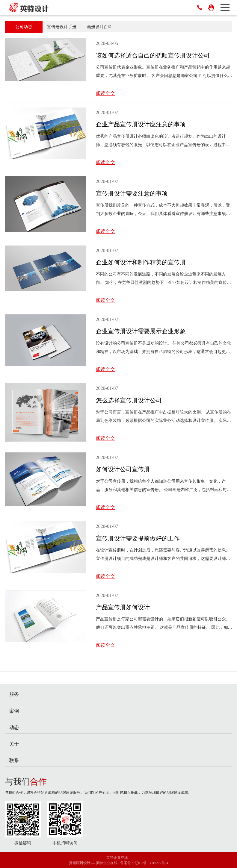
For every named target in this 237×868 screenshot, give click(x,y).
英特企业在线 (117, 858)
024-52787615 (200, 7)
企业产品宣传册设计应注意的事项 (141, 124)
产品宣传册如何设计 (123, 607)
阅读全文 (105, 93)
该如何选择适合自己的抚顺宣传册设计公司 (153, 55)
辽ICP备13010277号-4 (151, 863)
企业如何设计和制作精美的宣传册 (141, 262)
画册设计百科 (99, 27)
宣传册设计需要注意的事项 (132, 193)
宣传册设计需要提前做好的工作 (138, 538)
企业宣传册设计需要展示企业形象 (141, 331)
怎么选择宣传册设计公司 (129, 400)
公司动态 (24, 27)
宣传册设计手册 (62, 27)
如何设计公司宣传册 (123, 469)
